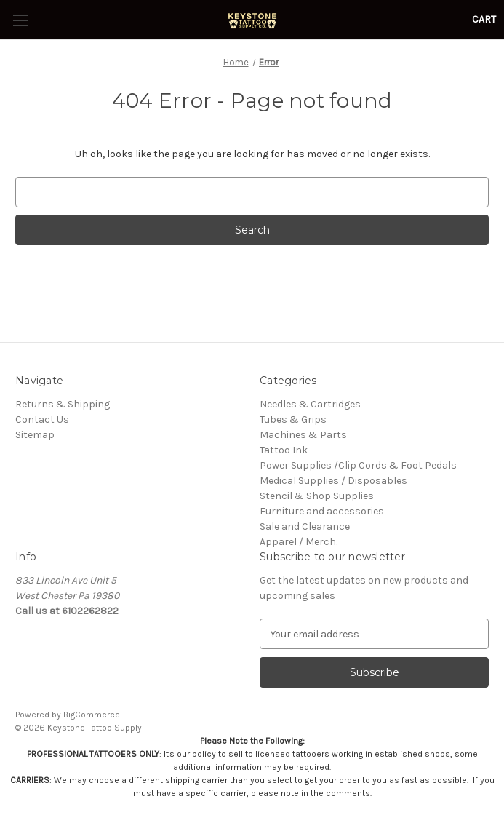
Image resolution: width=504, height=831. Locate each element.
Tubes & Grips (293, 420)
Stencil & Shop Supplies (317, 496)
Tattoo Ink (284, 450)
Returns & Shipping (63, 404)
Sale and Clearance (305, 526)
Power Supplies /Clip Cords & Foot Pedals (358, 465)
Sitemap (35, 435)
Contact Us (42, 420)
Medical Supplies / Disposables (333, 481)
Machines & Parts (303, 435)
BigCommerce (92, 715)
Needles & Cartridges (310, 404)
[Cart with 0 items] (484, 19)
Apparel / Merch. (299, 542)
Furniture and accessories (322, 511)
